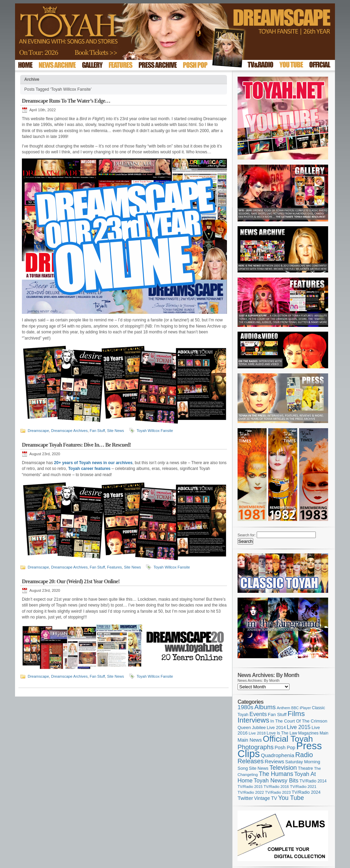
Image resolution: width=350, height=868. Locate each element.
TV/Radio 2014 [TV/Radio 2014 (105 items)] (313, 781)
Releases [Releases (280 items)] (251, 761)
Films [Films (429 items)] (296, 713)
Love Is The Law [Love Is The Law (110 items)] (282, 733)
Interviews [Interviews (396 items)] (253, 720)
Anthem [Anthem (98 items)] (284, 708)
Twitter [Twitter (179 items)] (245, 798)
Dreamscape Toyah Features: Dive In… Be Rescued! (76, 445)
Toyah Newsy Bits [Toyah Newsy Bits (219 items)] (276, 781)
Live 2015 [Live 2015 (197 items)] (299, 727)
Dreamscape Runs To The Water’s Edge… (66, 101)
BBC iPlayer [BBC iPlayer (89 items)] (301, 708)
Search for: (247, 535)
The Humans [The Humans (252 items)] (276, 774)
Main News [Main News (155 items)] (250, 740)
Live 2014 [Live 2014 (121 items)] (277, 727)
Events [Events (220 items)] (258, 714)
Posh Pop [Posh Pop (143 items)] (285, 748)
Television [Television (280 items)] (283, 768)
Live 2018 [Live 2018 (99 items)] (257, 733)
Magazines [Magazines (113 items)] (308, 733)
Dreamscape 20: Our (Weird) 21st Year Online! (71, 581)
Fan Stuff (97, 431)
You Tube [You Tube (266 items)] (291, 798)
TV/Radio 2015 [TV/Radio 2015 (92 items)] (250, 787)
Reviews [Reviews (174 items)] (274, 761)
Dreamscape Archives (69, 431)
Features (114, 567)
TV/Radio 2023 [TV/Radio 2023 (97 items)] (278, 792)
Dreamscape (38, 431)
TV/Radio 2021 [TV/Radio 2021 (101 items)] (303, 787)
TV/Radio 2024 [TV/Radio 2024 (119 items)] (306, 792)
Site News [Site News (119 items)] (259, 768)
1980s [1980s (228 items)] (245, 707)
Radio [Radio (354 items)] (304, 755)
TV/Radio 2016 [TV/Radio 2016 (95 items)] (276, 787)
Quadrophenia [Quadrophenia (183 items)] (278, 755)
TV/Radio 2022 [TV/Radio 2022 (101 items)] (251, 792)
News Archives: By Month (259, 680)
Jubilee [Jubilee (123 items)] (259, 727)
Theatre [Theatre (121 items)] (306, 768)
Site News (116, 431)
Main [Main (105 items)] (324, 733)
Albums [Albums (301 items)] (265, 707)
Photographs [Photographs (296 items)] (256, 747)
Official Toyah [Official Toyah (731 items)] (288, 739)
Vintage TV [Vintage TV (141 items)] (265, 798)
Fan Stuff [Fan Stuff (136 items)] (277, 714)
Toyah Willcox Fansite (155, 431)
